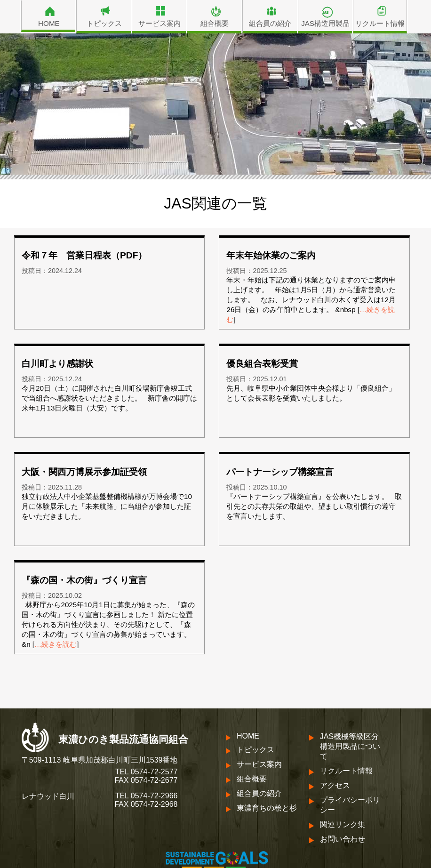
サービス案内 (160, 23)
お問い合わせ (343, 839)
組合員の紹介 (270, 23)
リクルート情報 (380, 23)
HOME (49, 23)
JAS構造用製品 (325, 23)
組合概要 (215, 23)
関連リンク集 (343, 824)
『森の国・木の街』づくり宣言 (84, 580)
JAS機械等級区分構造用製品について (350, 746)
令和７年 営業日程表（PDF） (84, 255)
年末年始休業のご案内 (271, 255)
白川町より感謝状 (57, 364)
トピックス (104, 23)
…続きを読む (56, 644)
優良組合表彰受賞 (262, 364)
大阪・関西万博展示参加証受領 (84, 472)
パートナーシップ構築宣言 (280, 472)
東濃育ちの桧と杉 (267, 808)
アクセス (335, 785)
